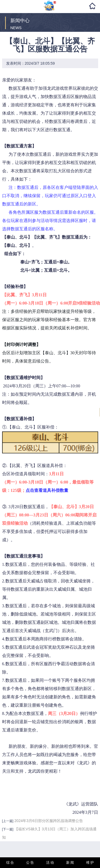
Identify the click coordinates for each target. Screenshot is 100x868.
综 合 (10, 863)
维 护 (90, 863)
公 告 (30, 863)
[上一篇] (8, 821)
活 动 (50, 863)
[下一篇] (8, 829)
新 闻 (70, 863)
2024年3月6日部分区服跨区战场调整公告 (49, 821)
